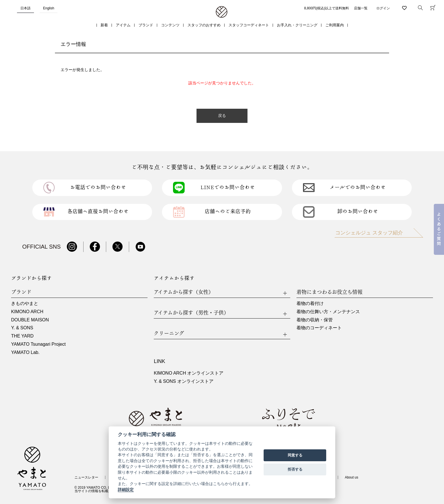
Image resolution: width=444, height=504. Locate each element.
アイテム (123, 25)
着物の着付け (310, 303)
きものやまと (25, 303)
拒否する (295, 469)
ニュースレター (86, 477)
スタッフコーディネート (249, 25)
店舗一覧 (361, 8)
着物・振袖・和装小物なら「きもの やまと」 (222, 12)
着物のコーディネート (319, 328)
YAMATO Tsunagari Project (38, 344)
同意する (295, 455)
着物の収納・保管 (315, 320)
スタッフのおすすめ (204, 25)
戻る (222, 116)
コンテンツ (170, 25)
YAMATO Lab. (25, 352)
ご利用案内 (335, 25)
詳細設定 (126, 490)
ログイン (383, 8)
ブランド (146, 25)
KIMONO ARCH (27, 312)
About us (352, 477)
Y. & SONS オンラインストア (183, 381)
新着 (104, 25)
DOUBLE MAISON (30, 320)
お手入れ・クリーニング (297, 25)
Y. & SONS (22, 328)
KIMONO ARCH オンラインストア (189, 373)
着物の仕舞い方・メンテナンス (328, 312)
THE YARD (22, 336)
